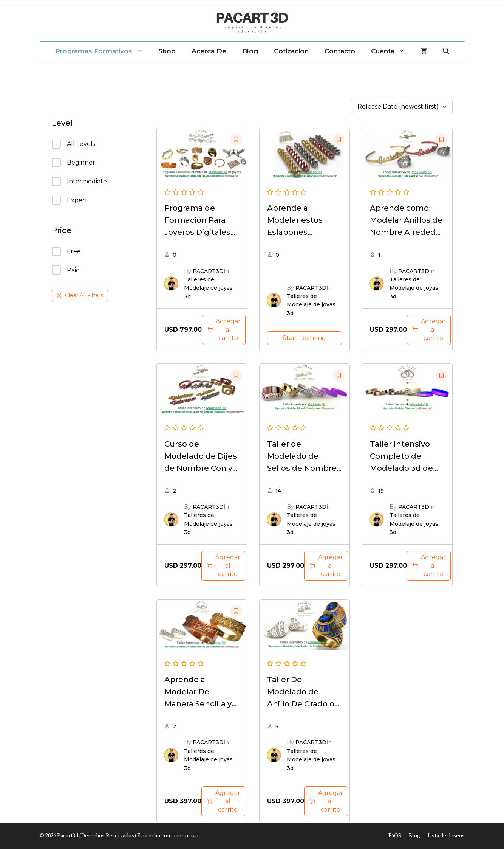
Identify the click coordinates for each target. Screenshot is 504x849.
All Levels (73, 144)
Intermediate (79, 182)
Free (66, 251)
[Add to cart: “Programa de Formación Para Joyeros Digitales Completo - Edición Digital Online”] (224, 330)
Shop (167, 51)
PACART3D (208, 271)
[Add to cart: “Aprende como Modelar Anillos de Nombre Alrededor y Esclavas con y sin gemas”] (429, 330)
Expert (70, 200)
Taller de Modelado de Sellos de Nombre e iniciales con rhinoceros (302, 468)
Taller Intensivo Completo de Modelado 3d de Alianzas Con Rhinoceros (401, 468)
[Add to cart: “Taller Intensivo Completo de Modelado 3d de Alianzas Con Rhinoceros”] (429, 566)
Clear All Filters (80, 295)
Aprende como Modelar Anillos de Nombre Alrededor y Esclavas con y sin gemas (407, 232)
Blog (250, 51)
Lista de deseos (446, 836)
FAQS (395, 836)
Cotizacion (291, 51)
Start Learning (304, 338)
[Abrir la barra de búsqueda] (446, 51)
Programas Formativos (103, 51)
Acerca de (209, 51)
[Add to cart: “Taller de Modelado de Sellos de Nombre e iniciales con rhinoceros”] (326, 566)
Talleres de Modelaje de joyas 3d (208, 288)
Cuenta (392, 51)
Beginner (73, 163)
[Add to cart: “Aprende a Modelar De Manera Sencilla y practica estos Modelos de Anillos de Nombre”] (223, 801)
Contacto (340, 51)
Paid (66, 270)
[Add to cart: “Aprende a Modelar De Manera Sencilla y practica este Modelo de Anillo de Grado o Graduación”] (326, 801)
